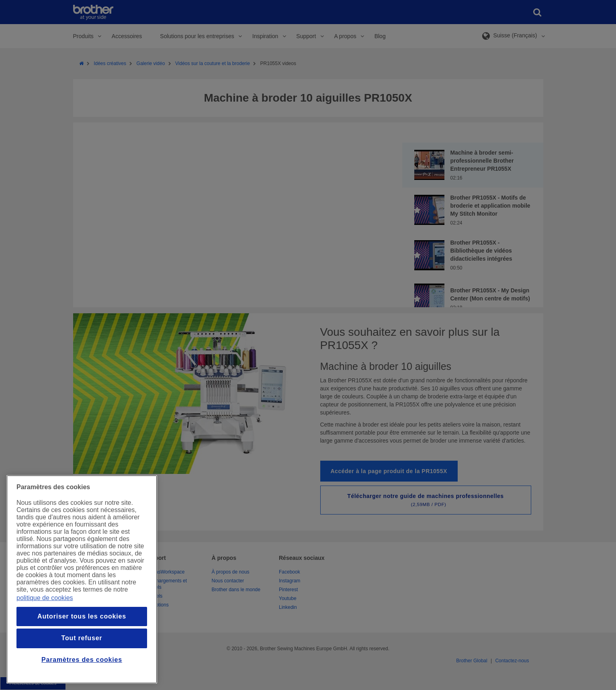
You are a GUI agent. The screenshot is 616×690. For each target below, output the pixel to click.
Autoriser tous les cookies (82, 616)
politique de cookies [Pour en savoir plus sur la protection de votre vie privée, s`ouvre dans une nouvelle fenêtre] (45, 598)
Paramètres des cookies (82, 660)
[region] (82, 579)
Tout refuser (82, 638)
